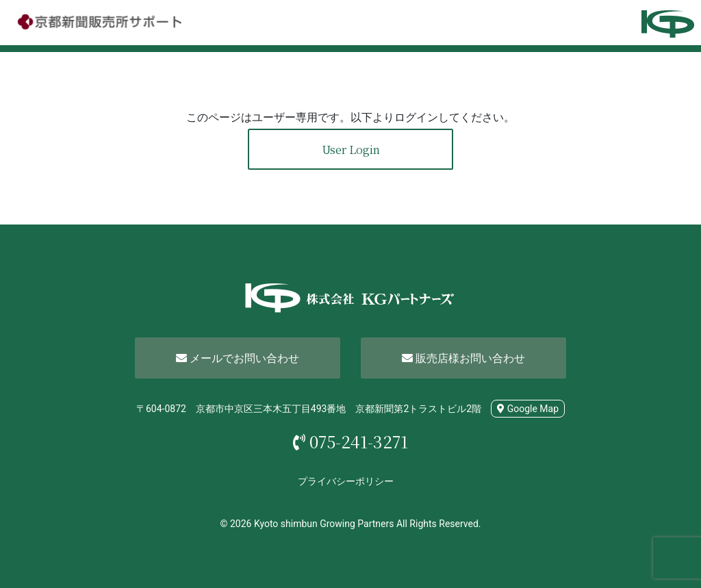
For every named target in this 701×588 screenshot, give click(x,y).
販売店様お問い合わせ (463, 358)
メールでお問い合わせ (238, 358)
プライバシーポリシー (346, 481)
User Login (351, 150)
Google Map (528, 409)
